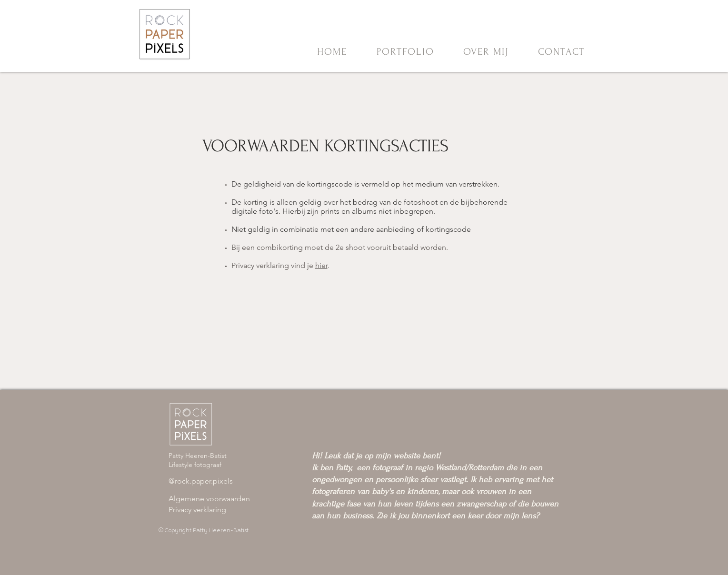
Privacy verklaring (197, 510)
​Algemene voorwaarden (209, 499)
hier (321, 265)
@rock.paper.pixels (201, 481)
